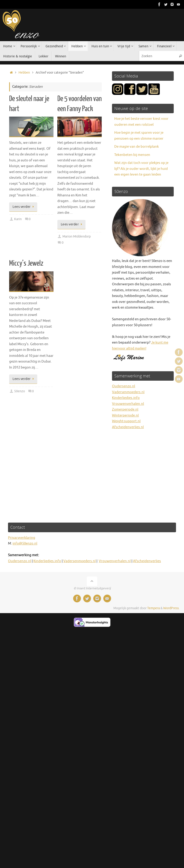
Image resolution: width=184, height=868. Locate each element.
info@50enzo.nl (25, 544)
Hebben (24, 73)
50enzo (20, 391)
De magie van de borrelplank (137, 147)
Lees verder (24, 207)
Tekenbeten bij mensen (132, 155)
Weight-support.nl (126, 421)
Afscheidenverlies (147, 561)
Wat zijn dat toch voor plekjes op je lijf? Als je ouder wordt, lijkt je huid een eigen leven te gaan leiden (141, 169)
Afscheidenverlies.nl (128, 427)
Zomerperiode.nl (125, 410)
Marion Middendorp (77, 236)
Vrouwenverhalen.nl (128, 404)
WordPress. (171, 608)
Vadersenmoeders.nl (128, 392)
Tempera (153, 608)
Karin (18, 219)
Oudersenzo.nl (124, 386)
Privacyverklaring (22, 538)
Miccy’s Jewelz (26, 263)
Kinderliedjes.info (126, 398)
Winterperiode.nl (125, 415)
